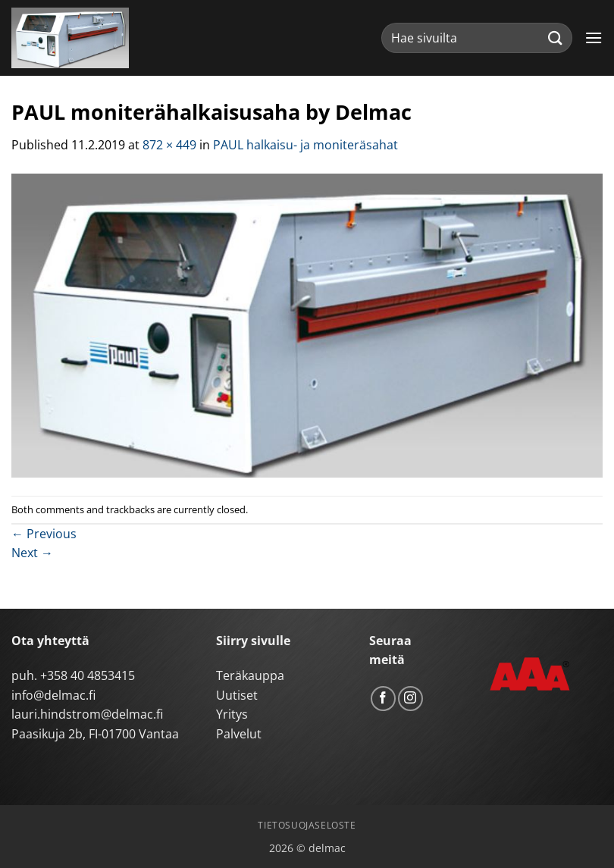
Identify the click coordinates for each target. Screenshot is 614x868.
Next (32, 553)
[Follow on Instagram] (410, 699)
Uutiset (237, 695)
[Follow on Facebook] (383, 699)
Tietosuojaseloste (307, 825)
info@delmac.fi (53, 695)
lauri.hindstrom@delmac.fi (87, 714)
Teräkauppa (250, 675)
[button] (594, 38)
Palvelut (239, 734)
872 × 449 (169, 145)
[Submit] (556, 38)
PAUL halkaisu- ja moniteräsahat (305, 145)
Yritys (232, 714)
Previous (44, 534)
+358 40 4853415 (88, 675)
